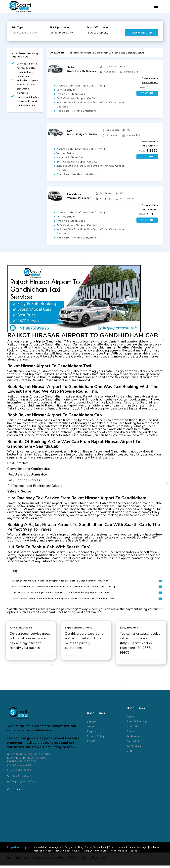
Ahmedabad (41, 850)
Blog (130, 753)
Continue (147, 93)
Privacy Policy (96, 739)
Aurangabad (56, 850)
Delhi (88, 850)
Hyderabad (121, 850)
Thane (113, 853)
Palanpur (87, 853)
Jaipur (132, 850)
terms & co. (134, 748)
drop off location (98, 27)
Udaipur (123, 853)
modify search (141, 33)
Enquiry (92, 724)
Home (130, 719)
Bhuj (81, 850)
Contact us (133, 744)
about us (133, 729)
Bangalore (71, 850)
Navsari (76, 853)
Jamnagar (142, 850)
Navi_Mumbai (63, 853)
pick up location (60, 27)
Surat (104, 853)
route (130, 734)
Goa (111, 850)
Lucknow (154, 850)
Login (90, 729)
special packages (138, 724)
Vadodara (134, 853)
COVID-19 (93, 744)
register (92, 734)
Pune (97, 853)
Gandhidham (100, 850)
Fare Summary (150, 83)
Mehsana (39, 853)
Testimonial (134, 739)
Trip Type (18, 27)
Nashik (50, 853)
